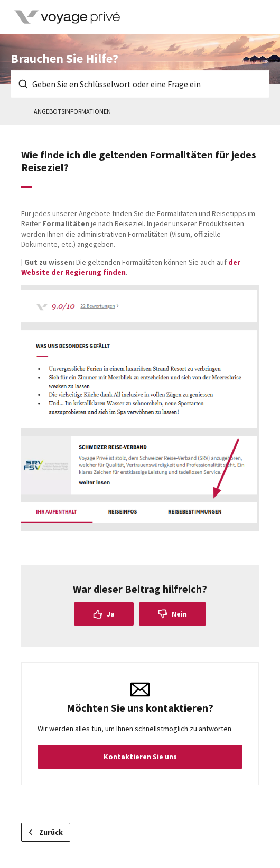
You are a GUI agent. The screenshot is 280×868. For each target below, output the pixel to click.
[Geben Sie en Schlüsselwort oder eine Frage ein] (140, 84)
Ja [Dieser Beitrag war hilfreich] (111, 614)
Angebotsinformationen (72, 111)
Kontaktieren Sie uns (140, 757)
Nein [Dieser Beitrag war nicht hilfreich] (179, 614)
